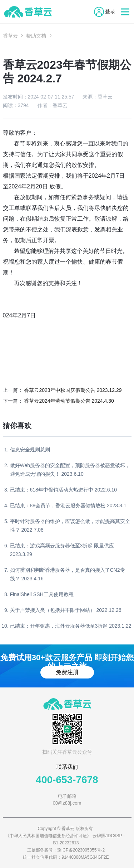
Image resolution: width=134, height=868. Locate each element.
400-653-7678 (67, 780)
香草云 (10, 36)
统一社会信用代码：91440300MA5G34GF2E (66, 857)
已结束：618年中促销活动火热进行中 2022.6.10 (64, 490)
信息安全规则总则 (30, 450)
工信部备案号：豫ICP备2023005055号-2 (66, 850)
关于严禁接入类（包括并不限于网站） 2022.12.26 (66, 610)
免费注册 (67, 672)
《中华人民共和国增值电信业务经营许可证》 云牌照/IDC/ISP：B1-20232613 (66, 839)
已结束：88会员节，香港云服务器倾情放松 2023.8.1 (68, 505)
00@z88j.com (67, 803)
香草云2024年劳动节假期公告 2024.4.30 (69, 401)
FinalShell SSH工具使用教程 (42, 594)
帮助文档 (36, 36)
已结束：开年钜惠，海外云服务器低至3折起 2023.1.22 (71, 626)
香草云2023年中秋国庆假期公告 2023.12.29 (73, 390)
